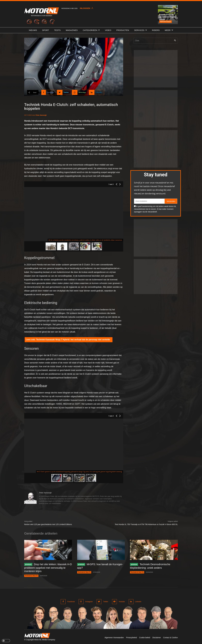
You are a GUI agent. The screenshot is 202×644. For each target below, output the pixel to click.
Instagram (89, 601)
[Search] (175, 41)
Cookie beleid (145, 637)
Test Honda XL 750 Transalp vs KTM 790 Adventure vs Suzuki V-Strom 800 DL (146, 524)
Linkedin (138, 601)
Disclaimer (157, 637)
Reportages (165, 22)
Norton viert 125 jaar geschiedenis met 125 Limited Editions (48, 524)
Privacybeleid (131, 637)
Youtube (121, 601)
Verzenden (171, 201)
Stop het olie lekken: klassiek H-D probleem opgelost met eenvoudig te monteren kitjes (47, 568)
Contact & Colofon (170, 637)
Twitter (106, 601)
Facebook (71, 601)
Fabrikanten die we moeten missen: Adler (168, 17)
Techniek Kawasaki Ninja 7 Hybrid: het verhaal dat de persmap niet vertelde (73, 340)
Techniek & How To (31, 575)
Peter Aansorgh (41, 115)
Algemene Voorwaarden (114, 637)
